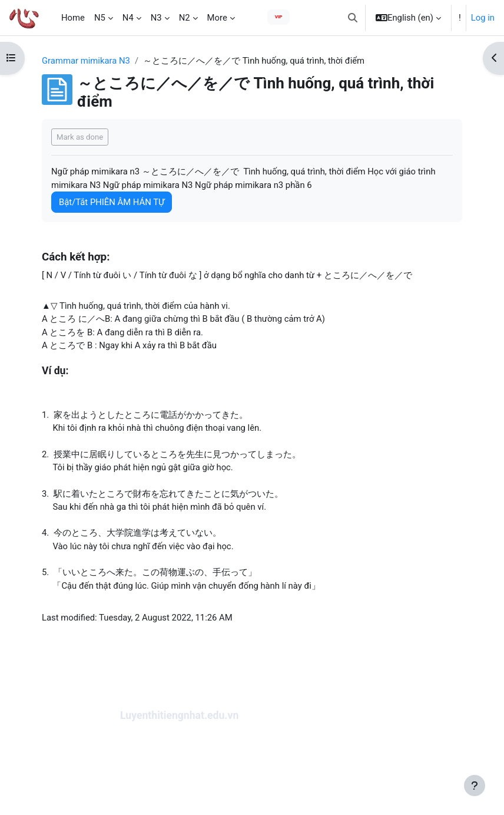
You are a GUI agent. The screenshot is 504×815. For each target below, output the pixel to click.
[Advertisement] (252, 770)
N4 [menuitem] (128, 18)
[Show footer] (475, 786)
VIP (279, 17)
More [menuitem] (217, 18)
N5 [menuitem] (100, 18)
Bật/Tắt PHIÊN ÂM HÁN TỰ (112, 202)
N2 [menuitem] (185, 18)
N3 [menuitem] (156, 18)
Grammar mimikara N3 (86, 61)
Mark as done (80, 137)
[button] (353, 18)
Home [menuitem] (73, 18)
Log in (483, 18)
